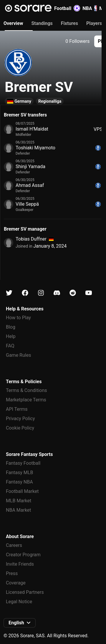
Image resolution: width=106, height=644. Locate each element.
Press (12, 573)
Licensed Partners (25, 592)
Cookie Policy (20, 428)
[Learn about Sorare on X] (9, 293)
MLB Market (19, 501)
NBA (90, 8)
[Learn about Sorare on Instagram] (41, 293)
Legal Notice (19, 602)
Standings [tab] (42, 23)
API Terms (17, 409)
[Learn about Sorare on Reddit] (73, 293)
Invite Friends (20, 564)
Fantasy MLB (19, 473)
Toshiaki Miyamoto (35, 148)
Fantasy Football (23, 463)
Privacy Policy (20, 419)
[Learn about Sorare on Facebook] (25, 293)
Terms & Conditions (26, 390)
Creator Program (23, 555)
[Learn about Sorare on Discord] (57, 293)
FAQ (10, 346)
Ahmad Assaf (30, 185)
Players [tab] (94, 23)
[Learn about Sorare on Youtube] (89, 293)
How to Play (18, 318)
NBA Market (19, 510)
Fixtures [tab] (69, 23)
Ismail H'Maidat (32, 129)
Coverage (16, 583)
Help (11, 336)
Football (67, 8)
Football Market (22, 491)
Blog (11, 327)
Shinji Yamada (30, 167)
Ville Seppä (27, 204)
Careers (14, 545)
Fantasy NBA (19, 482)
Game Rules (18, 355)
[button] (20, 623)
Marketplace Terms (26, 400)
